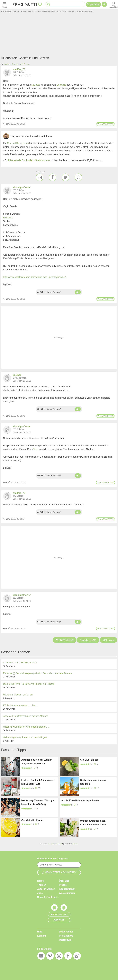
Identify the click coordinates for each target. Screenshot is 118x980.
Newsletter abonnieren (59, 872)
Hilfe (40, 932)
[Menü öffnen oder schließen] (4, 4)
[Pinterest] (50, 957)
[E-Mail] (40, 177)
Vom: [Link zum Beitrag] (6, 124)
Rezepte (36, 85)
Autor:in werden (46, 889)
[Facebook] (53, 177)
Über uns (64, 881)
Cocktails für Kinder (32, 820)
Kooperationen (67, 889)
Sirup (35, 449)
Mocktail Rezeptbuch (18, 143)
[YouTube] (41, 957)
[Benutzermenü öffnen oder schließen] (114, 4)
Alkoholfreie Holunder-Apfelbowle (80, 800)
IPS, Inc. (75, 844)
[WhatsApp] (78, 177)
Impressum (65, 940)
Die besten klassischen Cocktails (93, 782)
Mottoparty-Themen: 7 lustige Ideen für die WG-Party (38, 802)
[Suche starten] (49, 4)
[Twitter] (65, 177)
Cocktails (61, 85)
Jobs (40, 893)
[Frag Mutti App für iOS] (54, 908)
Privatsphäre (66, 936)
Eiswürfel (8, 218)
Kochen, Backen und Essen (17, 64)
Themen (42, 885)
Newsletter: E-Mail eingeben (53, 859)
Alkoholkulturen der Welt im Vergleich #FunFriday (37, 762)
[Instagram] (59, 957)
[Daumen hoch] (78, 292)
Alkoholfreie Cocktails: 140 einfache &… (30, 160)
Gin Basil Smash (89, 760)
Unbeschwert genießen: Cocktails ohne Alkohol (93, 823)
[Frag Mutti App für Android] (64, 908)
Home (40, 881)
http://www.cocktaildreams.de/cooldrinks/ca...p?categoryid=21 (35, 277)
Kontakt (42, 936)
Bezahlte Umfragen (48, 897)
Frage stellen (93, 4)
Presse (63, 885)
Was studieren (67, 893)
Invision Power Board (55, 844)
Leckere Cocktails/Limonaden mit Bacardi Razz (38, 782)
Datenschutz (66, 932)
